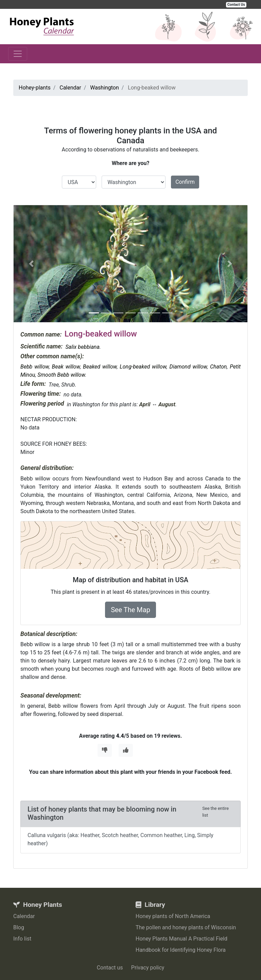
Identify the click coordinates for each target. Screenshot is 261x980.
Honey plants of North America (173, 916)
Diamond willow (188, 367)
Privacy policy (148, 968)
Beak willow (66, 367)
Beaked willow (100, 367)
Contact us (110, 968)
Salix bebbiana (82, 347)
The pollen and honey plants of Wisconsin (186, 927)
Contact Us (236, 5)
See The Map (130, 610)
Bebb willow (35, 367)
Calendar (24, 916)
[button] (31, 264)
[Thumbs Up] (126, 750)
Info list (22, 939)
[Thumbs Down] (105, 750)
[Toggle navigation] (18, 54)
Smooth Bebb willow (61, 375)
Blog (19, 927)
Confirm (185, 182)
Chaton (218, 367)
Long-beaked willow (143, 367)
